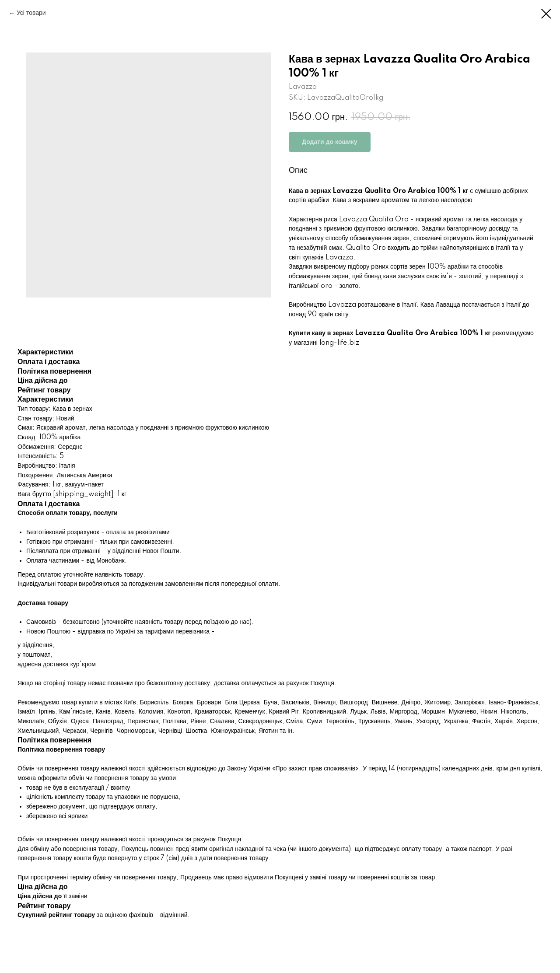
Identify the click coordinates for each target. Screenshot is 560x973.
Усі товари (31, 13)
